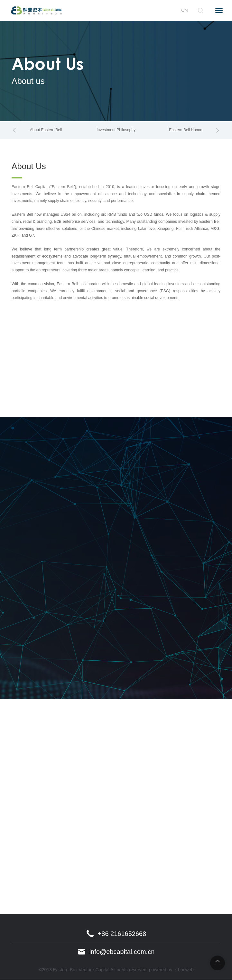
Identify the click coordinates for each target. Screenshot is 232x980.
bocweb (186, 970)
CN (184, 10)
